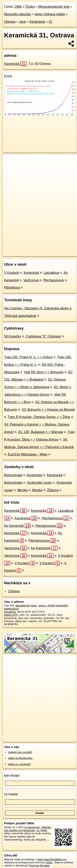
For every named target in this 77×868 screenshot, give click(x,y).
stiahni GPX (11, 615)
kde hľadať (12, 776)
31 (50, 22)
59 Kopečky (13, 336)
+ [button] (10, 162)
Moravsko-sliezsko (18, 14)
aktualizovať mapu (26, 605)
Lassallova (51, 273)
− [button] (10, 168)
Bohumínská (13, 475)
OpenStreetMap (33, 250)
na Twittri (42, 830)
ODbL (49, 862)
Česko (30, 7)
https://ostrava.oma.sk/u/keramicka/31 (24, 253)
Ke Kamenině (17, 526)
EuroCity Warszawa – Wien (28, 454)
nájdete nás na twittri (20, 752)
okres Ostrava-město (50, 14)
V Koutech (12, 273)
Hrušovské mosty (39, 483)
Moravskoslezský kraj (54, 7)
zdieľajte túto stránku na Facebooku (28, 829)
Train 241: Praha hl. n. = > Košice (28, 357)
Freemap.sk (54, 250)
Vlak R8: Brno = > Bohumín (44, 372)
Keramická (37, 22)
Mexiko (23, 490)
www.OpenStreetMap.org (52, 859)
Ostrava (10, 22)
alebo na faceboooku (20, 758)
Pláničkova (12, 288)
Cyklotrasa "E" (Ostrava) (43, 336)
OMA (18, 7)
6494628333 (11, 609)
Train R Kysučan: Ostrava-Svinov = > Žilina (39, 417)
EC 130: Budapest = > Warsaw (41, 432)
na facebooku (32, 827)
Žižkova (53, 490)
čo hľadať (11, 794)
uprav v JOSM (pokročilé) (53, 605)
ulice (23, 22)
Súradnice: (10, 612)
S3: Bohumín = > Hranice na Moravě (48, 410)
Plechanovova (54, 280)
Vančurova (31, 280)
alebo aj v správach (19, 764)
